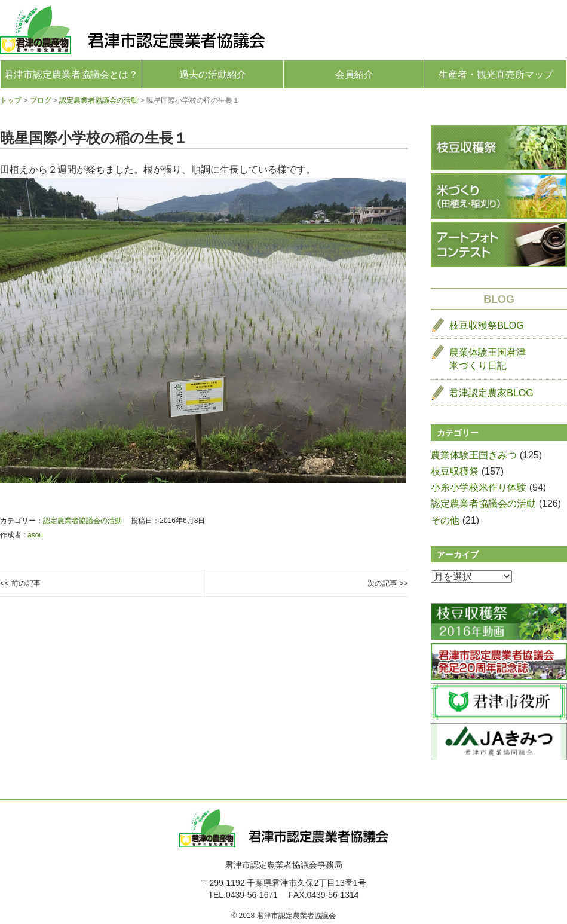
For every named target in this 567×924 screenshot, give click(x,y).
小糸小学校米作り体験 (479, 487)
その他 (445, 520)
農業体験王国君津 (488, 360)
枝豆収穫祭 (455, 471)
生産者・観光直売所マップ (496, 74)
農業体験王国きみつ (474, 455)
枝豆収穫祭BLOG (486, 325)
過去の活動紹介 (213, 74)
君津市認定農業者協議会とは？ (71, 74)
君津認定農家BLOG (491, 393)
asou (35, 535)
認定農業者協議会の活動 (82, 521)
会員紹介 (354, 74)
